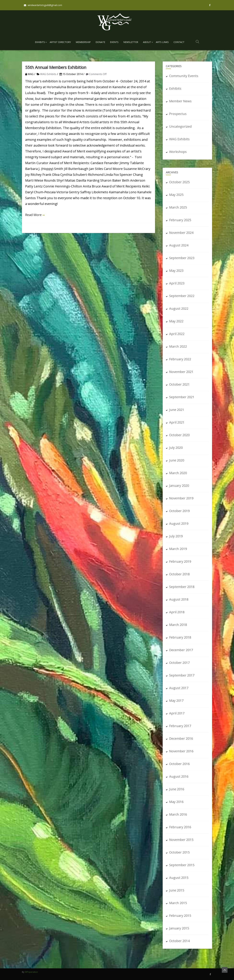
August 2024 (179, 245)
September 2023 (182, 258)
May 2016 (176, 802)
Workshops (178, 152)
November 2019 (181, 498)
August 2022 (179, 308)
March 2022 (178, 346)
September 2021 (182, 397)
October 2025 (179, 182)
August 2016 (179, 776)
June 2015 (177, 890)
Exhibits (40, 42)
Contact (179, 42)
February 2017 (180, 726)
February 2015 (180, 916)
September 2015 (182, 865)
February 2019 (180, 561)
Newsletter (131, 42)
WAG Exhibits (48, 74)
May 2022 (176, 321)
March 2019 (178, 549)
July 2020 (176, 448)
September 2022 (182, 296)
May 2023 (176, 271)
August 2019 (179, 523)
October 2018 (179, 574)
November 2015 (181, 840)
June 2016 (177, 789)
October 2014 (179, 941)
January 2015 (179, 928)
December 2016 (181, 738)
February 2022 (180, 359)
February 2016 (180, 827)
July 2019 (176, 536)
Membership (83, 42)
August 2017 (179, 688)
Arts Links (162, 42)
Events (114, 42)
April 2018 (177, 612)
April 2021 (177, 422)
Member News (180, 101)
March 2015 (178, 903)
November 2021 (181, 372)
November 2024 (181, 233)
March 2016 (178, 814)
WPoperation (31, 972)
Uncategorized (180, 126)
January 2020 (179, 486)
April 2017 (177, 713)
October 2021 (179, 384)
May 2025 (176, 195)
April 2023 (177, 283)
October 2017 (179, 663)
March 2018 (178, 625)
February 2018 (180, 637)
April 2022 (177, 334)
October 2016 (179, 764)
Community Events (184, 76)
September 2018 (182, 587)
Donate (100, 42)
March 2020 (178, 473)
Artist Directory (60, 42)
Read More (33, 215)
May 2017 (176, 701)
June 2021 (177, 410)
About (147, 42)
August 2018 (179, 599)
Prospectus (178, 114)
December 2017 (181, 650)
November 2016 (181, 751)
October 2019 (179, 511)
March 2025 (178, 207)
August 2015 (179, 878)
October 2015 (179, 852)
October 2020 (179, 435)
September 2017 (182, 675)
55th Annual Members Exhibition (56, 67)
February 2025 (180, 220)
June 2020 (177, 460)
